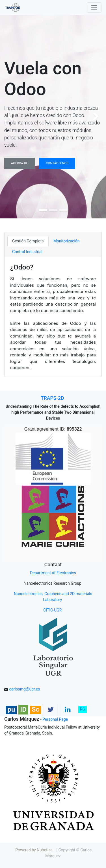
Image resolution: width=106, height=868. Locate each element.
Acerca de (20, 163)
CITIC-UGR (53, 610)
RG (83, 709)
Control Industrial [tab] (27, 252)
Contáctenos (57, 163)
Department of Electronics (53, 573)
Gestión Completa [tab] (28, 241)
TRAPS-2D (52, 398)
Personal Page (55, 719)
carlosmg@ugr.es (24, 689)
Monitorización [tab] (67, 241)
